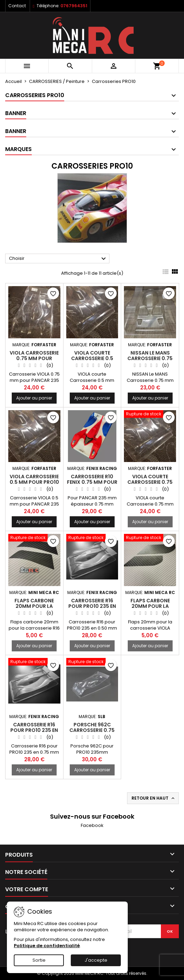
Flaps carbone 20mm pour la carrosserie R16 (34, 606)
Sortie (39, 960)
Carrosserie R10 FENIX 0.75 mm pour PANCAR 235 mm (92, 482)
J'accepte (96, 960)
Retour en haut (154, 798)
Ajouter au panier (34, 398)
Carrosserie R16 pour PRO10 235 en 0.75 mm (34, 730)
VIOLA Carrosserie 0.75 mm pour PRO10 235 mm (34, 358)
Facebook (92, 825)
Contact (17, 6)
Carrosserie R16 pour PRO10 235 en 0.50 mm (92, 606)
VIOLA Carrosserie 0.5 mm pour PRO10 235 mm (34, 482)
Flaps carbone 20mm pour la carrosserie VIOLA (150, 606)
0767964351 (74, 6)
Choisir (58, 259)
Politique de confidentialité (47, 946)
